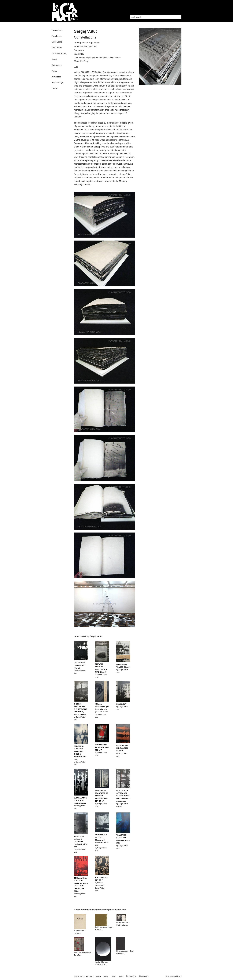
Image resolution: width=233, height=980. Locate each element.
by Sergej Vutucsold (80, 668)
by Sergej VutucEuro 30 (123, 798)
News (54, 71)
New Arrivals (57, 30)
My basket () (58, 83)
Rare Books (57, 48)
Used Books (57, 42)
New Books (57, 36)
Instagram (144, 976)
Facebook (131, 976)
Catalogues (57, 65)
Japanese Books (59, 54)
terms (121, 976)
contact (113, 976)
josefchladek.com (176, 976)
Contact (55, 88)
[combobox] (156, 17)
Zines (54, 59)
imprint (98, 976)
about (106, 976)
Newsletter (56, 77)
